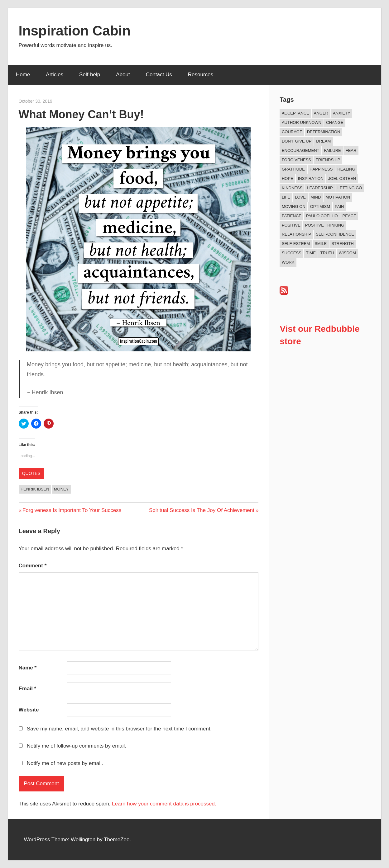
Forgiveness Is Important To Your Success (72, 510)
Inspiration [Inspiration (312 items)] (311, 178)
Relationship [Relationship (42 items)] (296, 234)
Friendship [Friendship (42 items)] (328, 160)
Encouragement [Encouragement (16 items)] (301, 150)
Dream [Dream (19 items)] (323, 141)
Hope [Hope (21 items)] (288, 178)
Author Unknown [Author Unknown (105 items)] (302, 122)
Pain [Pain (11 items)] (339, 206)
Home (23, 75)
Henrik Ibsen (35, 489)
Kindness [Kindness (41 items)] (292, 188)
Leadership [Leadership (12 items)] (320, 188)
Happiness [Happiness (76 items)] (321, 169)
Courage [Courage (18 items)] (292, 132)
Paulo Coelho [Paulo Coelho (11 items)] (322, 216)
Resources (201, 75)
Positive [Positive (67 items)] (291, 225)
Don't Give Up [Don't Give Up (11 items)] (297, 141)
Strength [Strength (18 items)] (343, 244)
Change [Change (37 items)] (335, 122)
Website (29, 710)
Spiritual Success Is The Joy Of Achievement (202, 510)
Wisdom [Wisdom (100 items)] (347, 253)
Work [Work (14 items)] (288, 262)
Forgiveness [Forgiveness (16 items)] (296, 160)
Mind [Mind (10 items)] (316, 197)
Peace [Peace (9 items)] (349, 216)
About (123, 75)
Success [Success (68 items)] (292, 253)
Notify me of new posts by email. (65, 763)
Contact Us (159, 75)
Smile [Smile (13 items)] (321, 244)
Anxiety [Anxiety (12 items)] (342, 113)
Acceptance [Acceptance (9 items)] (295, 113)
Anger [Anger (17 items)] (321, 113)
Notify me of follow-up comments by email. (77, 746)
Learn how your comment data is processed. (164, 804)
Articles (55, 75)
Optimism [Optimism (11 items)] (320, 206)
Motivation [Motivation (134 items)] (338, 197)
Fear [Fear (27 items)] (351, 150)
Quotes (31, 473)
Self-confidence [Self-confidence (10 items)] (335, 234)
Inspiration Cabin (75, 31)
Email (28, 689)
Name (28, 668)
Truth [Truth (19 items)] (327, 253)
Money (61, 489)
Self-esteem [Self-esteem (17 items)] (296, 244)
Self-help (90, 75)
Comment (33, 566)
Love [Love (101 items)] (300, 197)
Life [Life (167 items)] (286, 197)
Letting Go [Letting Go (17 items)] (350, 188)
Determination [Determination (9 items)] (324, 132)
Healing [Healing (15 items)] (346, 169)
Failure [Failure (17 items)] (333, 150)
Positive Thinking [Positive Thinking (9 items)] (325, 225)
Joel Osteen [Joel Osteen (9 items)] (342, 178)
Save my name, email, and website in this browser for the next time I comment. (119, 729)
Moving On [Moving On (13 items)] (294, 206)
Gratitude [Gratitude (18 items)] (293, 169)
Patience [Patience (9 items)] (292, 216)
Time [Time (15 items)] (311, 253)
